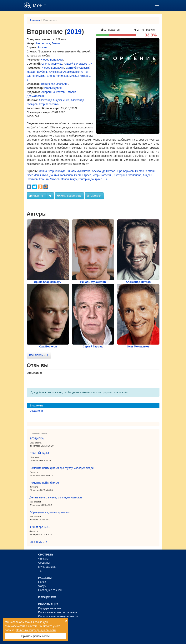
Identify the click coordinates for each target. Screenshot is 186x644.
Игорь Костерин (103, 175)
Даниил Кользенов (61, 175)
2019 (74, 32)
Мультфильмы (47, 567)
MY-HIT (35, 5)
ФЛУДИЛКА (37, 438)
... (90, 64)
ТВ (40, 571)
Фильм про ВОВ (40, 527)
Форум (42, 586)
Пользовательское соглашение (58, 612)
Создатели (36, 411)
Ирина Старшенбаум (52, 171)
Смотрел (94, 196)
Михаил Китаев (79, 76)
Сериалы (44, 563)
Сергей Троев (83, 175)
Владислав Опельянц (55, 84)
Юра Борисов (125, 171)
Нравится (37, 196)
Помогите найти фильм (44, 483)
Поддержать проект (51, 608)
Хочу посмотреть (69, 196)
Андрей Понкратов (53, 92)
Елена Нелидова (57, 76)
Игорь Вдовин (53, 88)
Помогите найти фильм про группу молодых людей (62, 468)
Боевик (56, 43)
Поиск (42, 582)
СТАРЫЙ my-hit (39, 453)
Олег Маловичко (52, 64)
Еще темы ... (39, 542)
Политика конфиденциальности (58, 616)
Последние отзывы (50, 590)
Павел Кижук (69, 179)
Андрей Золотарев (75, 64)
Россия (42, 47)
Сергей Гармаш (145, 171)
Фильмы (35, 20)
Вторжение (36, 405)
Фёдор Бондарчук (52, 60)
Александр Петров (104, 171)
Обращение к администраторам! (50, 512)
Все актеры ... (39, 355)
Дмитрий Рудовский (78, 68)
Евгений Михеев (49, 179)
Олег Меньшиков (37, 175)
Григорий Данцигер (90, 179)
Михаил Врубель (37, 72)
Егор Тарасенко (49, 104)
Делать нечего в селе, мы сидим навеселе (56, 497)
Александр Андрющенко (64, 72)
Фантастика (43, 43)
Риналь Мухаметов (78, 171)
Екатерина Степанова (128, 175)
